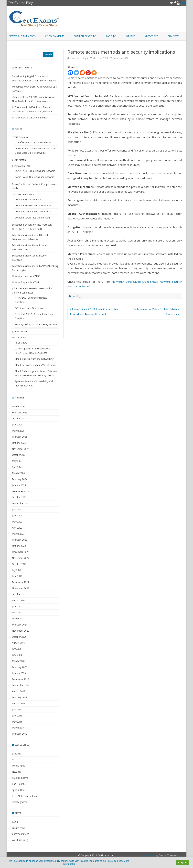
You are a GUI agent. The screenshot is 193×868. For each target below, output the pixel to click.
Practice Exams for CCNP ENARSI (30, 118)
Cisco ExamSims (55, 36)
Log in (15, 822)
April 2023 (17, 528)
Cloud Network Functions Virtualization (35, 365)
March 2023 (18, 534)
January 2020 (19, 673)
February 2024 (20, 479)
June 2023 (17, 516)
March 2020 (18, 661)
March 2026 (18, 406)
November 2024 (21, 449)
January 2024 (19, 485)
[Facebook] (70, 73)
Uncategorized (79, 296)
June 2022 (17, 576)
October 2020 (19, 637)
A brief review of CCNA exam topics (34, 142)
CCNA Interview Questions (29, 308)
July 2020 (17, 649)
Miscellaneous (20, 338)
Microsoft (151, 36)
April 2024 (17, 467)
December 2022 (21, 552)
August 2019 (19, 691)
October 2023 (19, 497)
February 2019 (20, 697)
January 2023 (19, 546)
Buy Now (173, 36)
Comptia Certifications (24, 194)
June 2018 (17, 716)
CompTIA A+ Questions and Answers (34, 177)
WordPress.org (20, 840)
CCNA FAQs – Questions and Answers (35, 171)
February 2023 (20, 540)
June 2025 (17, 425)
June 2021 (17, 606)
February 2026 (20, 413)
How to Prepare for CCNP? (26, 282)
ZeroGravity (149, 855)
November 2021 (21, 588)
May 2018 (17, 722)
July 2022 (17, 570)
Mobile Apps (19, 766)
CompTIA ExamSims (85, 36)
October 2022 (19, 564)
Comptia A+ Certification (28, 199)
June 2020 (17, 655)
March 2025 (18, 431)
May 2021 (17, 612)
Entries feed (18, 828)
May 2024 (17, 461)
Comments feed (21, 834)
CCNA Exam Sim (21, 137)
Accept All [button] (182, 862)
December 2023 (21, 491)
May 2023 (17, 522)
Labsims (16, 754)
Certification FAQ (21, 166)
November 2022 (21, 558)
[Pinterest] (88, 73)
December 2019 (21, 679)
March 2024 (18, 473)
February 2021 (20, 625)
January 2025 (19, 443)
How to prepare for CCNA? (26, 276)
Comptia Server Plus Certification (32, 218)
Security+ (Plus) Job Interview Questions (36, 324)
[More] (94, 73)
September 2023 (21, 503)
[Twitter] (76, 73)
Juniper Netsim (20, 331)
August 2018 (19, 703)
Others (131, 36)
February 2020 (20, 667)
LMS (14, 759)
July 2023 (17, 509)
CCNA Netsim (19, 160)
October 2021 (19, 594)
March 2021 (18, 619)
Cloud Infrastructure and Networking (34, 359)
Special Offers (19, 790)
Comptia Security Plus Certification (33, 211)
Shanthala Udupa (79, 58)
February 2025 (20, 437)
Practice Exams (20, 778)
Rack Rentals (19, 784)
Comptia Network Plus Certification (33, 205)
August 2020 (19, 643)
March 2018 (18, 728)
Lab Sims (111, 36)
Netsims (16, 772)
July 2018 (17, 709)
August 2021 (19, 600)
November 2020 (21, 631)
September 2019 (21, 685)
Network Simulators (22, 36)
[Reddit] (82, 73)
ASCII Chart (21, 343)
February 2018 (20, 734)
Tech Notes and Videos (24, 796)
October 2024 (19, 455)
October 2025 (19, 418)
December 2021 (21, 582)
